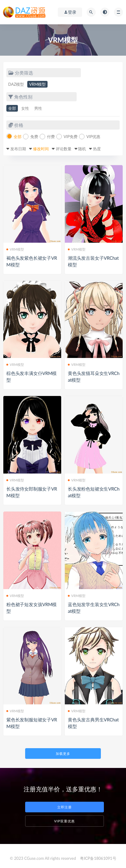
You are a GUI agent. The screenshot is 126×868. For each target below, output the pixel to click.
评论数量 (64, 149)
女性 (25, 108)
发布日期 (18, 149)
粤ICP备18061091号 (98, 858)
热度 (97, 149)
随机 (82, 149)
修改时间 (41, 149)
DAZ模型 (16, 84)
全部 (12, 108)
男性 (38, 108)
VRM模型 (37, 84)
